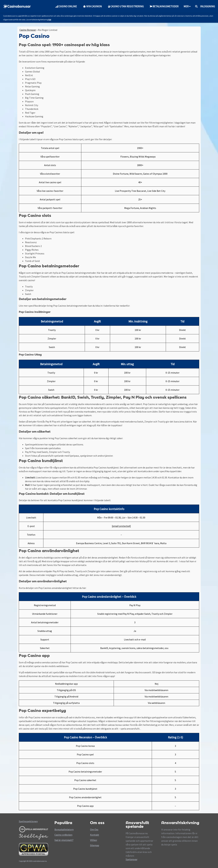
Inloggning (208, 6)
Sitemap (95, 845)
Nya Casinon (92, 6)
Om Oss (94, 830)
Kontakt (95, 835)
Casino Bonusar (28, 30)
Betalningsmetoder (164, 6)
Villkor (94, 840)
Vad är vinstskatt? (64, 840)
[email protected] (121, 526)
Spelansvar (131, 859)
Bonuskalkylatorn (64, 830)
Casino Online (66, 6)
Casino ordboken (63, 835)
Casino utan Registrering (126, 6)
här (50, 20)
